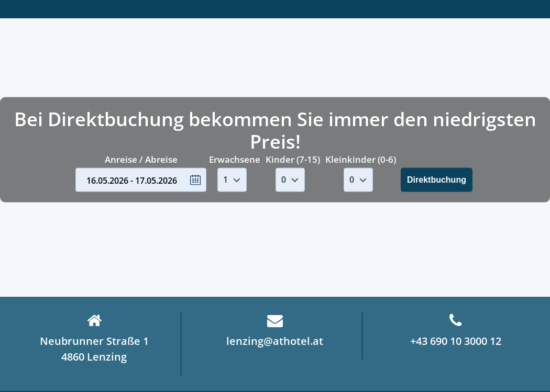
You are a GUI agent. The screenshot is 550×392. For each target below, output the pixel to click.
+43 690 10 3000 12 (456, 330)
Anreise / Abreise (141, 159)
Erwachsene (235, 159)
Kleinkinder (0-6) (361, 159)
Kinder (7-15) (293, 159)
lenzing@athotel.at (275, 330)
